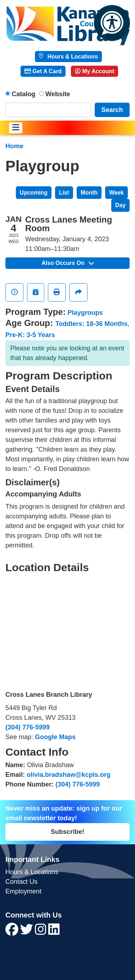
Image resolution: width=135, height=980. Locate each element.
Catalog (24, 94)
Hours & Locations (72, 57)
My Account (94, 71)
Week (116, 193)
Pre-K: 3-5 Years (30, 335)
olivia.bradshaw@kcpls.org (69, 775)
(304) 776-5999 (28, 727)
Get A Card (43, 71)
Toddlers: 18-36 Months (92, 324)
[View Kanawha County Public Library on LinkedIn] (54, 932)
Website (58, 94)
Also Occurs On (67, 263)
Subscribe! (67, 832)
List (64, 193)
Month (89, 193)
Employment (23, 891)
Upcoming (34, 193)
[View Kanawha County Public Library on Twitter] (28, 932)
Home (14, 146)
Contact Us (21, 882)
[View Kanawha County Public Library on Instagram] (42, 932)
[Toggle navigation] (16, 128)
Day (120, 205)
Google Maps (55, 737)
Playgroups (85, 313)
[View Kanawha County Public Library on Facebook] (13, 932)
